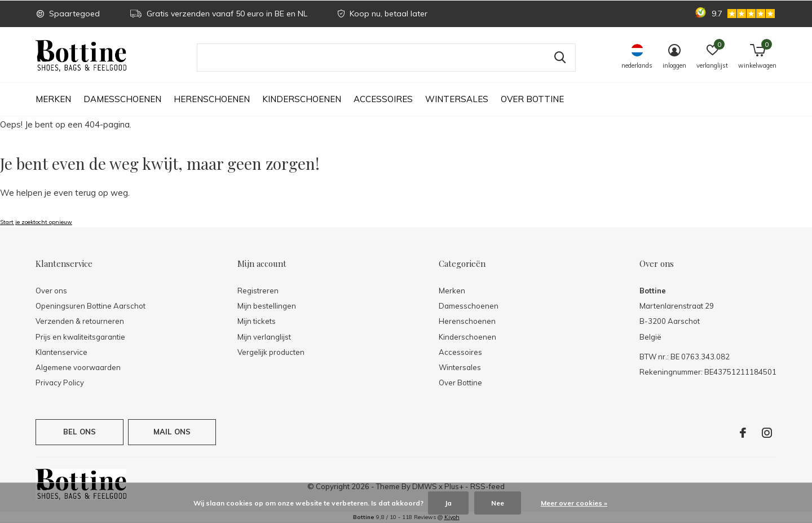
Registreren (258, 291)
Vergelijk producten (271, 352)
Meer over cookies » (574, 503)
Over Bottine (532, 99)
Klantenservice (61, 352)
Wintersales (457, 99)
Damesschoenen (122, 99)
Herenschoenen (212, 99)
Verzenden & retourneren (80, 321)
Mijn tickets (257, 321)
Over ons (51, 291)
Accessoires (383, 99)
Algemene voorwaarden (78, 367)
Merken (53, 99)
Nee (498, 503)
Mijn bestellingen (267, 306)
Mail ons (172, 432)
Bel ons (80, 432)
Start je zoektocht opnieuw (36, 222)
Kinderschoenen (302, 99)
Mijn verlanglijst (264, 337)
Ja (448, 503)
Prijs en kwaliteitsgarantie (80, 337)
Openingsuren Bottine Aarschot (91, 306)
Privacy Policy (60, 383)
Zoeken (560, 58)
